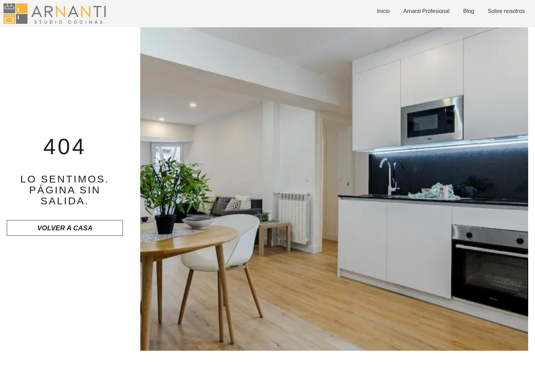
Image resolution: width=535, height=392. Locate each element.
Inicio (383, 11)
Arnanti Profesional (426, 11)
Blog (468, 11)
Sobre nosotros (506, 11)
